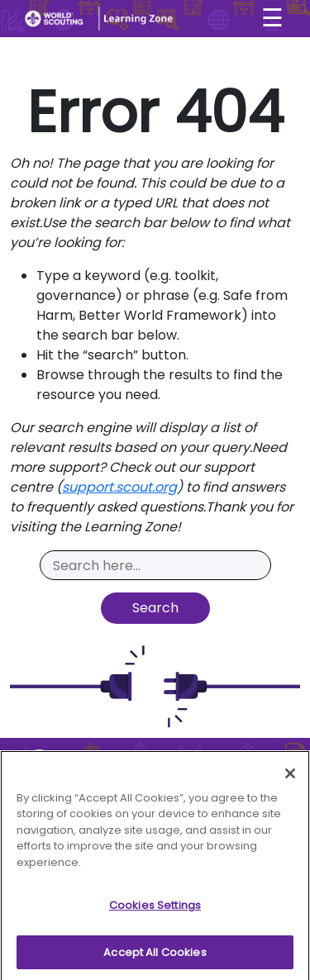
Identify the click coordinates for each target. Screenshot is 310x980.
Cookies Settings (155, 910)
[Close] (290, 778)
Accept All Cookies (155, 957)
